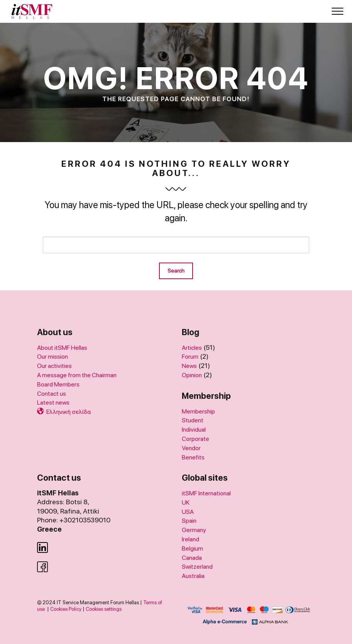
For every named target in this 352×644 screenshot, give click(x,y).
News (189, 366)
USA (188, 512)
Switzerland (197, 567)
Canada (192, 558)
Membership (198, 411)
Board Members (58, 384)
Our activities (54, 366)
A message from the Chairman (77, 375)
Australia (193, 576)
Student (193, 420)
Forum (190, 357)
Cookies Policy (66, 609)
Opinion (192, 375)
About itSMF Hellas (62, 348)
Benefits (193, 457)
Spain (189, 521)
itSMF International (206, 493)
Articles (192, 348)
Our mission (52, 357)
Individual (194, 430)
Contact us (52, 394)
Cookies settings (104, 609)
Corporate (195, 439)
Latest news (53, 402)
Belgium (192, 548)
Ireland (190, 539)
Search (176, 271)
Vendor (191, 448)
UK (186, 502)
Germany (194, 530)
